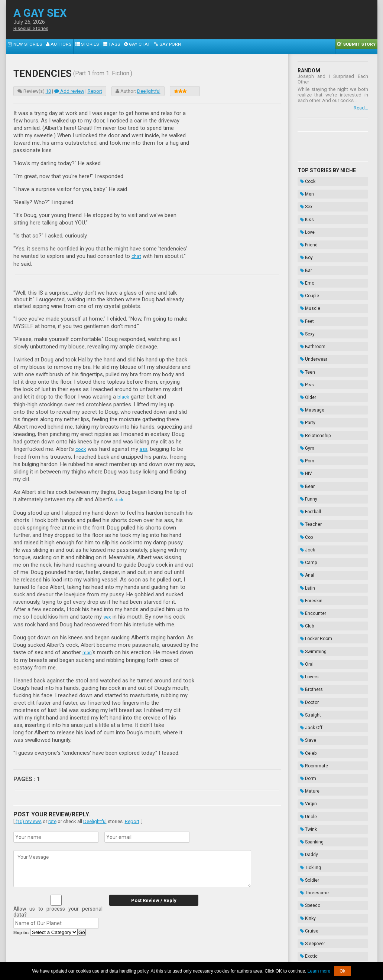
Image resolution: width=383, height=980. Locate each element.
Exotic (306, 745)
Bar (304, 245)
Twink (306, 653)
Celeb (306, 597)
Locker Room (314, 514)
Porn (305, 384)
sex (108, 615)
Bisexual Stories (33, 29)
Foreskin (309, 486)
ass (145, 448)
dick (119, 498)
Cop (304, 439)
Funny (306, 412)
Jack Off (309, 579)
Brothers (309, 551)
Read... (361, 108)
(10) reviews (29, 819)
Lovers (307, 541)
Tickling (308, 681)
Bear (305, 402)
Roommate (311, 606)
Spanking (309, 662)
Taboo (306, 820)
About (104, 957)
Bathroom (310, 300)
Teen (305, 319)
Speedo (308, 708)
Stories (74, 47)
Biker (305, 792)
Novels (307, 857)
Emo (305, 254)
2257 (120, 957)
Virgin (306, 634)
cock (81, 448)
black (124, 396)
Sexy (305, 291)
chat (137, 256)
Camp (306, 458)
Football (308, 421)
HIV (304, 393)
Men (304, 189)
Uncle (306, 643)
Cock (305, 180)
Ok (342, 971)
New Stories (22, 47)
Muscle (308, 272)
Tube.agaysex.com (234, 951)
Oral (304, 532)
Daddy (306, 671)
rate (52, 819)
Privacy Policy (249, 957)
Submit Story (359, 47)
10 (48, 91)
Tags (94, 47)
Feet (304, 282)
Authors (50, 47)
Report (95, 91)
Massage (310, 347)
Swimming (311, 523)
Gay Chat (116, 47)
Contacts (276, 957)
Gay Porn (142, 47)
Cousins (309, 764)
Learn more (319, 971)
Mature (307, 625)
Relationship (313, 365)
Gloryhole (310, 755)
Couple (307, 263)
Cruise (307, 727)
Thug (305, 801)
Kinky (305, 718)
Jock (305, 449)
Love (305, 217)
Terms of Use (217, 957)
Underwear (311, 309)
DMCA (192, 957)
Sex (304, 198)
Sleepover (310, 736)
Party (305, 356)
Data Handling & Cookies (155, 957)
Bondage (309, 829)
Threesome (312, 699)
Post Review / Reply (149, 898)
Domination (312, 810)
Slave (306, 588)
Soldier (307, 690)
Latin (305, 476)
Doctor (307, 560)
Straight (308, 569)
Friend (306, 226)
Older (306, 337)
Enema (307, 838)
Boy (304, 235)
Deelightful (149, 91)
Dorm (306, 616)
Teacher (308, 430)
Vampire (309, 773)
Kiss (304, 207)
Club (304, 504)
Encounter (311, 495)
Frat (304, 783)
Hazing (307, 848)
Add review (69, 91)
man (88, 650)
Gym (305, 374)
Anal (305, 467)
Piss (304, 328)
